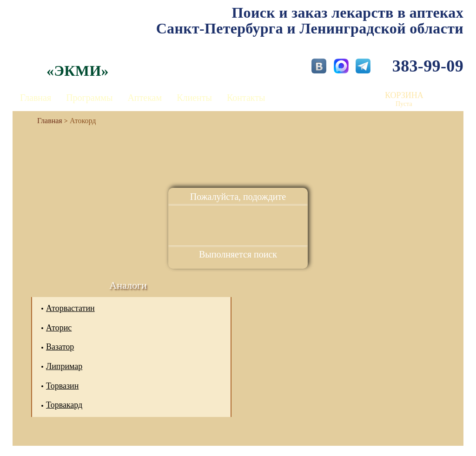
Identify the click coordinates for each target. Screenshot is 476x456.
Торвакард (64, 405)
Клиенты (194, 98)
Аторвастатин (70, 308)
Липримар (64, 366)
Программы (89, 98)
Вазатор (60, 347)
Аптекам (145, 98)
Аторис (59, 328)
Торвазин (62, 386)
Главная (36, 98)
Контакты (246, 98)
